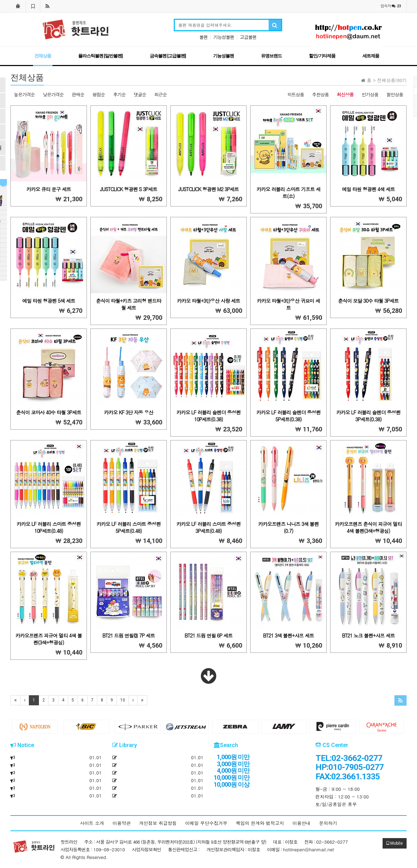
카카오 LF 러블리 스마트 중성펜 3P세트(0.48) (209, 527)
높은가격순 (24, 94)
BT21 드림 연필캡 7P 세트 (129, 635)
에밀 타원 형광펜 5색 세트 (49, 301)
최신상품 (345, 94)
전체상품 (43, 56)
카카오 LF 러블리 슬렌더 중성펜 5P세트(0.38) (289, 416)
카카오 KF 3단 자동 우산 (128, 412)
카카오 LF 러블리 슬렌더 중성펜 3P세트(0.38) (369, 416)
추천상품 (320, 94)
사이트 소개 (92, 823)
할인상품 (395, 94)
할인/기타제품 (322, 56)
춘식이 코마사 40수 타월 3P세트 (48, 412)
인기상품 (370, 94)
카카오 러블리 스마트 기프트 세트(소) (288, 193)
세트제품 (371, 56)
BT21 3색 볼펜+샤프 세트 (288, 635)
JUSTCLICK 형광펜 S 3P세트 (129, 189)
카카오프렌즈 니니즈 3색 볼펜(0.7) (288, 527)
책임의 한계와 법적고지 (260, 823)
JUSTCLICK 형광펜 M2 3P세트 (208, 189)
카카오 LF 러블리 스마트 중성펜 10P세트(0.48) (49, 527)
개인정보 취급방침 (158, 823)
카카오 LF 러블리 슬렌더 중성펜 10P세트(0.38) (209, 416)
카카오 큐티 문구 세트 (49, 189)
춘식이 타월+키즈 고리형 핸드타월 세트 (128, 304)
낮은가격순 (53, 94)
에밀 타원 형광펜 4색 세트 (368, 189)
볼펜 (204, 37)
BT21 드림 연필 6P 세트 (208, 635)
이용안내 (302, 823)
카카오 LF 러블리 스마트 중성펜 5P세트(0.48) (129, 527)
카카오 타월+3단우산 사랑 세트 (208, 301)
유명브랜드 (271, 56)
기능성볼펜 (224, 37)
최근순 (161, 94)
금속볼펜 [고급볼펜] (168, 56)
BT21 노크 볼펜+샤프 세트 (368, 635)
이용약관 (122, 823)
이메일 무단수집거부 (206, 823)
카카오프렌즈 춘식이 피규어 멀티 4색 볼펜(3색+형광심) (368, 527)
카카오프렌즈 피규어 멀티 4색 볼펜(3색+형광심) (49, 639)
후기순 (119, 94)
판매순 (78, 94)
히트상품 (296, 94)
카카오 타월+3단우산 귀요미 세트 (288, 304)
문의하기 (328, 823)
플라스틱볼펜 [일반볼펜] (100, 56)
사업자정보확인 (147, 849)
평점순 (99, 94)
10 (123, 700)
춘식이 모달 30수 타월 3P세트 (368, 301)
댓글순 (140, 94)
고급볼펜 (248, 37)
